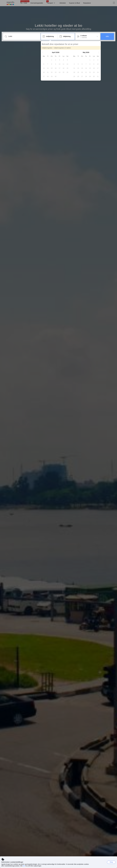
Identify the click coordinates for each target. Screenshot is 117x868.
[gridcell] (44, 60)
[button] (35, 52)
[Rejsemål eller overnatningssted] (23, 36)
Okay (111, 862)
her (24, 866)
